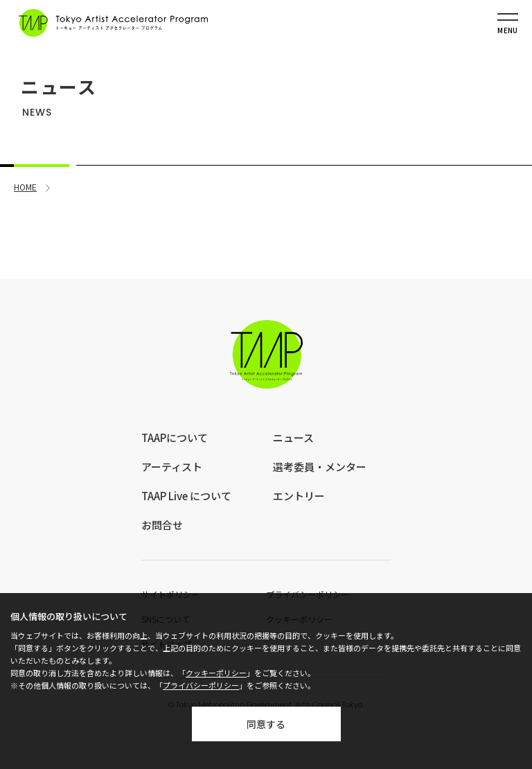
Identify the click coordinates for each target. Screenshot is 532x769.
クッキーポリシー (216, 673)
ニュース (293, 437)
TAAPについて (175, 437)
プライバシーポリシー (201, 685)
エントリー (299, 496)
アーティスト (172, 467)
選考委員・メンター (320, 467)
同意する (266, 724)
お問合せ (162, 525)
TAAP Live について (186, 496)
